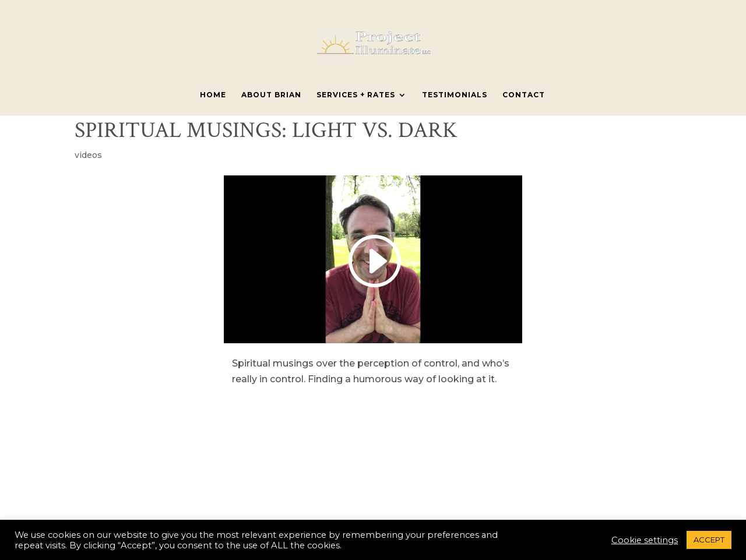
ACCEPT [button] (709, 540)
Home (213, 95)
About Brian (271, 95)
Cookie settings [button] (645, 540)
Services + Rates (356, 95)
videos (88, 155)
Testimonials (455, 95)
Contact (524, 95)
